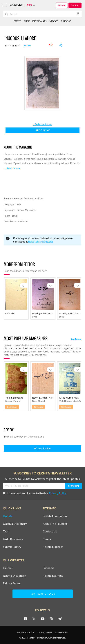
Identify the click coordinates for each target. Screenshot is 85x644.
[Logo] (16, 5)
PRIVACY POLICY (26, 633)
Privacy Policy (58, 493)
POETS (17, 21)
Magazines (31, 210)
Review (27, 45)
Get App (75, 5)
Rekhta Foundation (55, 516)
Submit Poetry (12, 547)
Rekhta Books (12, 583)
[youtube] (43, 619)
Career (47, 539)
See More (76, 339)
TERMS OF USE (45, 633)
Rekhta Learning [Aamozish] (53, 576)
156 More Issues (42, 124)
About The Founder (55, 524)
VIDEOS (54, 21)
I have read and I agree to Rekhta (35, 493)
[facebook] (25, 619)
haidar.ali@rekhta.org (40, 242)
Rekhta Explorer (53, 547)
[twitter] (34, 619)
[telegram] (60, 619)
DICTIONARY (40, 21)
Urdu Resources (13, 539)
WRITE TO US (43, 594)
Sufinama (48, 568)
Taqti (6, 531)
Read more (13, 168)
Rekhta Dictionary (14, 576)
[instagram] (51, 619)
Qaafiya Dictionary (15, 524)
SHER (27, 21)
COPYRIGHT (62, 633)
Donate (62, 5)
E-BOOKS (66, 21)
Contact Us (50, 531)
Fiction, (21, 210)
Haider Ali (23, 221)
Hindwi (8, 568)
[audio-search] (78, 14)
